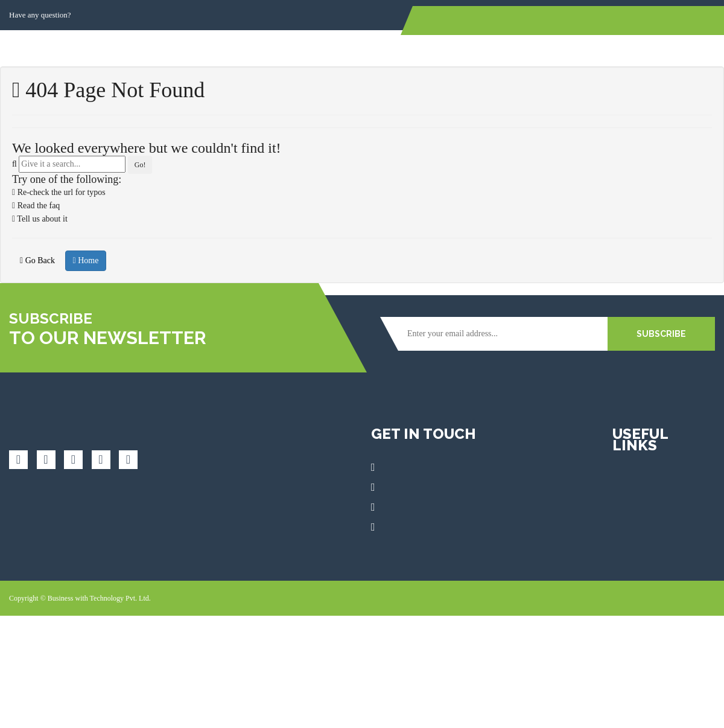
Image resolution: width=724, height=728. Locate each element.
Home (86, 260)
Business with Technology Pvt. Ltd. (99, 598)
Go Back (37, 260)
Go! (140, 165)
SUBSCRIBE (661, 334)
